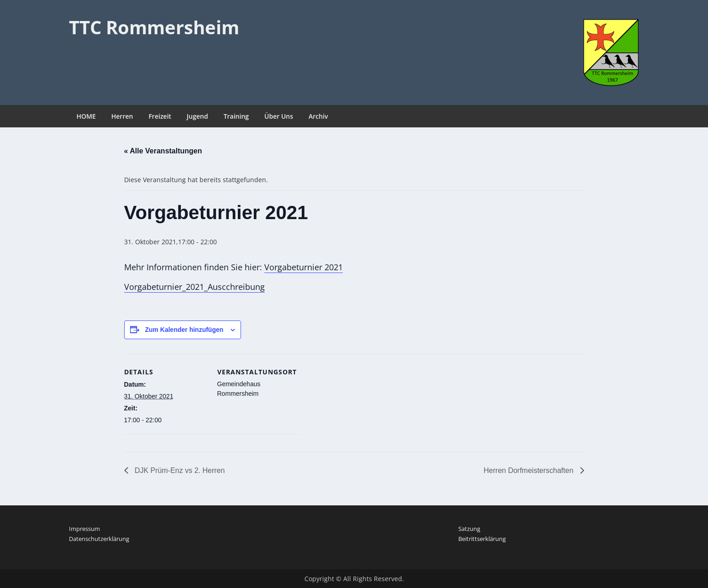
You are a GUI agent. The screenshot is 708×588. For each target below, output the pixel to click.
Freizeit (160, 116)
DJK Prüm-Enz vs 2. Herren (179, 470)
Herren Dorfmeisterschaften (530, 470)
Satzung (469, 529)
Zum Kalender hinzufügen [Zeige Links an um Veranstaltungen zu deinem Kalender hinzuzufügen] (184, 330)
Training (236, 116)
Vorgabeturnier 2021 (304, 267)
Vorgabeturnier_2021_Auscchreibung (194, 287)
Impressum (84, 529)
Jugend (197, 116)
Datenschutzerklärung (99, 539)
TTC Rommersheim (154, 27)
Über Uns (279, 116)
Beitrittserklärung (482, 539)
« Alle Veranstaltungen (163, 151)
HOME (86, 116)
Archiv (318, 116)
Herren (122, 116)
